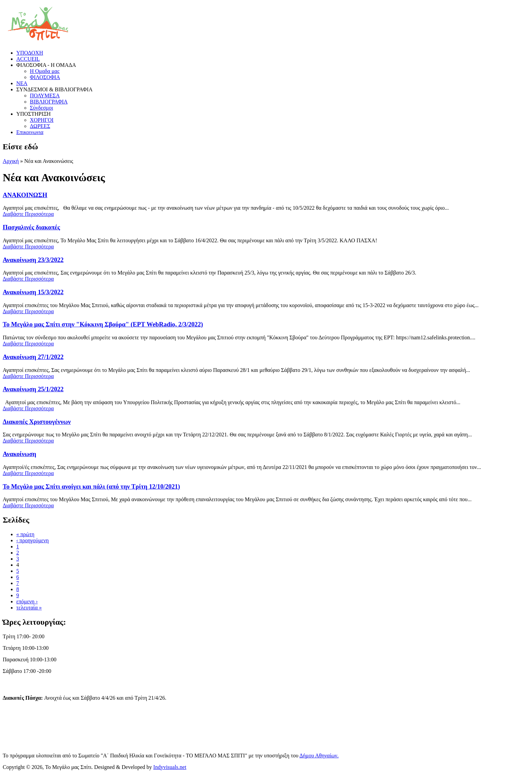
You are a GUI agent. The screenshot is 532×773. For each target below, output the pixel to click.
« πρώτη (25, 534)
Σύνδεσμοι (41, 108)
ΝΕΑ (22, 83)
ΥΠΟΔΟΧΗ (30, 53)
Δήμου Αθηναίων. (319, 756)
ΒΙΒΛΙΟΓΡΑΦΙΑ (49, 102)
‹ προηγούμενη (33, 540)
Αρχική (11, 161)
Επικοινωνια (30, 132)
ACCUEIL (28, 59)
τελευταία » (29, 608)
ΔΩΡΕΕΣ (40, 126)
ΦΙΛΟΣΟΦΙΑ (45, 77)
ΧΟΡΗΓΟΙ (42, 120)
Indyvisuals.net (170, 767)
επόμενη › (27, 601)
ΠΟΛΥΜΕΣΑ (45, 96)
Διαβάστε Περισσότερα (28, 214)
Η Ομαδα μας (45, 71)
